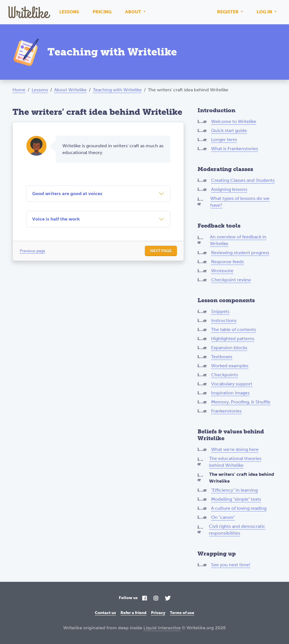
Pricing (102, 12)
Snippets (220, 311)
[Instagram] (156, 599)
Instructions (224, 320)
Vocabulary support (232, 384)
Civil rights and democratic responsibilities (237, 530)
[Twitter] (168, 599)
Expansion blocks (229, 348)
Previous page (32, 251)
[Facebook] (144, 599)
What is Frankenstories (235, 149)
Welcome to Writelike (234, 121)
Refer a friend (133, 613)
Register (228, 12)
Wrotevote (222, 271)
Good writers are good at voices (67, 194)
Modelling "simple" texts (236, 499)
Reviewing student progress (240, 253)
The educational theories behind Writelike (235, 462)
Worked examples (230, 366)
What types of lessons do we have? (240, 202)
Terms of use (182, 613)
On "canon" (223, 517)
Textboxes (222, 357)
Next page (161, 251)
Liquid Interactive (162, 628)
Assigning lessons (229, 189)
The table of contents (234, 329)
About (134, 12)
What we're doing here (235, 449)
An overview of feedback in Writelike (238, 240)
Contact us (105, 613)
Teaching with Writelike (117, 90)
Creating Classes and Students (243, 180)
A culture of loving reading (239, 508)
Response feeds (227, 262)
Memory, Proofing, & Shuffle (241, 402)
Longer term (224, 140)
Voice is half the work (56, 219)
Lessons (69, 12)
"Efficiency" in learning (234, 490)
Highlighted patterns (233, 339)
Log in (265, 12)
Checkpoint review (231, 280)
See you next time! (231, 565)
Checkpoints (225, 375)
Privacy (158, 613)
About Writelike (70, 90)
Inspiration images (230, 393)
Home (19, 90)
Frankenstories (226, 411)
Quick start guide (229, 130)
